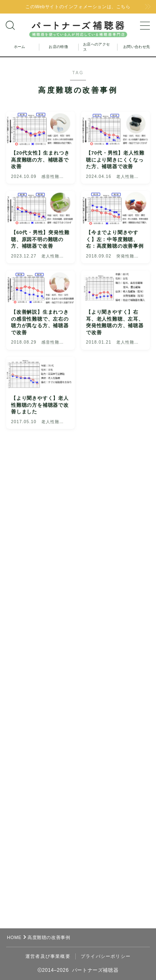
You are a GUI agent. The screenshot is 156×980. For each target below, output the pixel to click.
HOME (14, 937)
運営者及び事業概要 (48, 956)
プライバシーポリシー (106, 956)
